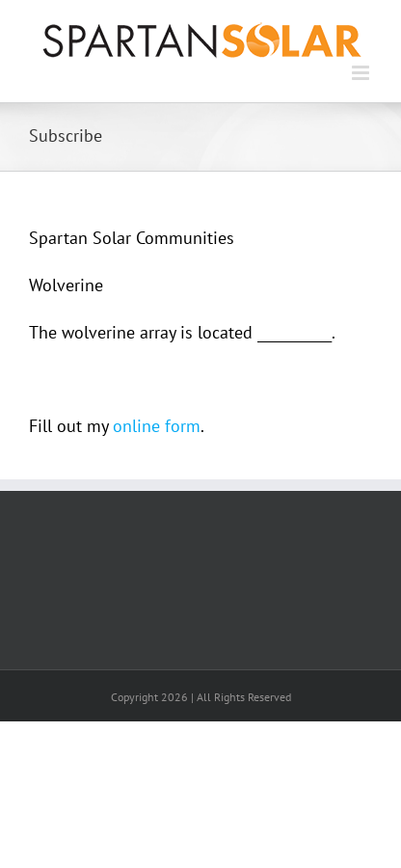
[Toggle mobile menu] (362, 73)
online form (157, 426)
